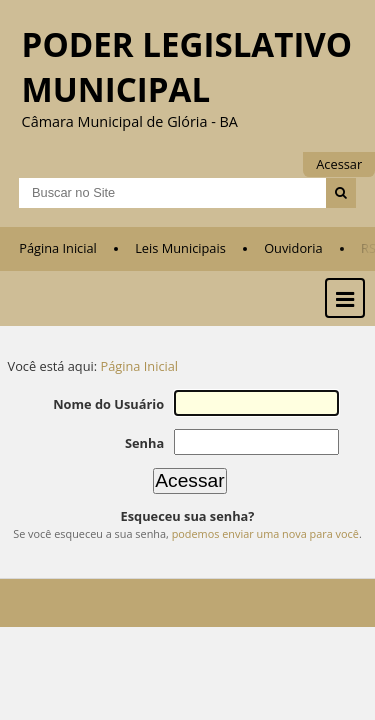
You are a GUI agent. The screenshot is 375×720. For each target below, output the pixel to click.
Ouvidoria (293, 261)
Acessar (339, 164)
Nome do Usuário (114, 416)
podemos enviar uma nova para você (265, 543)
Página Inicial (58, 261)
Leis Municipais (180, 261)
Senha (149, 454)
